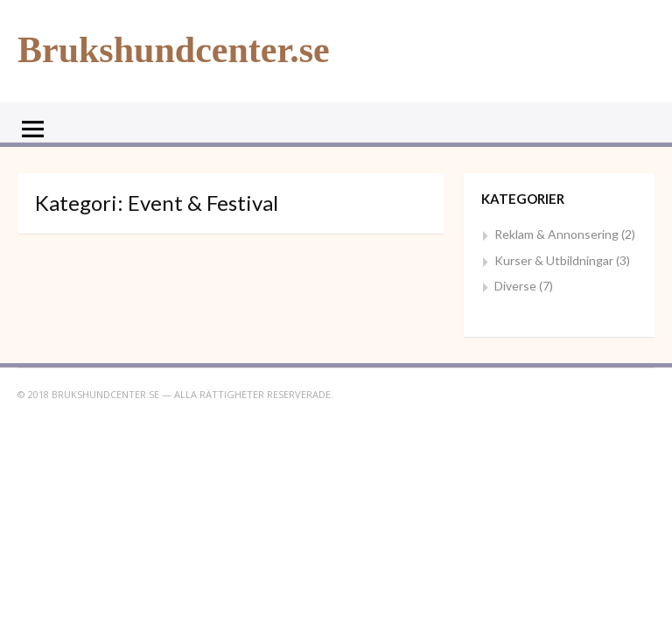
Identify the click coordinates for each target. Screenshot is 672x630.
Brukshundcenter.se (174, 50)
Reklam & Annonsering (556, 234)
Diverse (515, 286)
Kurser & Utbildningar (554, 260)
